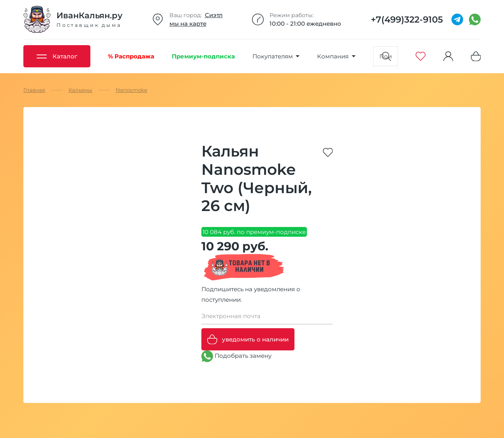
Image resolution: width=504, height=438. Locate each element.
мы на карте (188, 24)
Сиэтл (214, 15)
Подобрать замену (236, 356)
